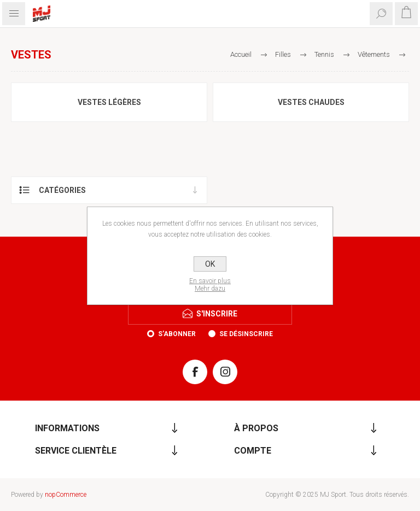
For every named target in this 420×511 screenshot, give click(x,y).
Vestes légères (109, 102)
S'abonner (177, 334)
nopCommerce (66, 495)
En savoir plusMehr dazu (210, 285)
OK (210, 264)
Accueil (241, 54)
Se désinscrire (246, 334)
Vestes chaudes (311, 102)
